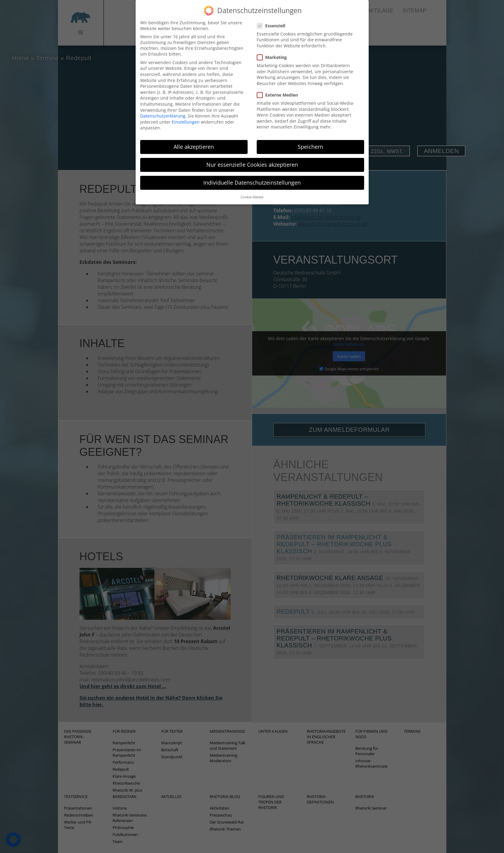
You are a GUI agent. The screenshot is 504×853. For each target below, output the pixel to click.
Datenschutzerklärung (163, 106)
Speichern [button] (310, 137)
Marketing (274, 48)
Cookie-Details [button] (252, 188)
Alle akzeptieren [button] (194, 137)
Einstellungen (186, 113)
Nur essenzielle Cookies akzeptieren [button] (252, 155)
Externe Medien (279, 85)
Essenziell (273, 16)
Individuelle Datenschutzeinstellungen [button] (252, 173)
